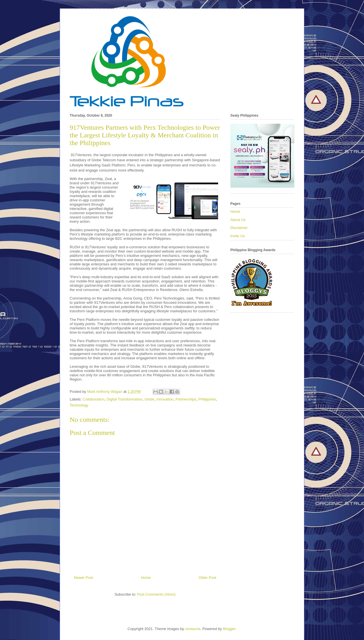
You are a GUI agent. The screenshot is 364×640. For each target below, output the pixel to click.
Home (146, 578)
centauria (193, 629)
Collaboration (94, 399)
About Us (238, 220)
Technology (79, 405)
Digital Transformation (124, 399)
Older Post (207, 578)
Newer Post (83, 578)
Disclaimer (239, 228)
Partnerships (186, 399)
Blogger (229, 629)
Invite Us (238, 236)
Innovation (165, 399)
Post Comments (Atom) (156, 594)
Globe (149, 399)
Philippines (207, 399)
